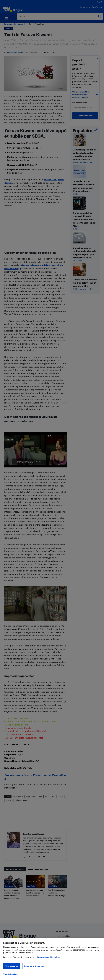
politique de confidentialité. (47, 957)
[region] (52, 959)
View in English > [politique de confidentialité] (11, 974)
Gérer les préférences (34, 966)
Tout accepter (12, 966)
